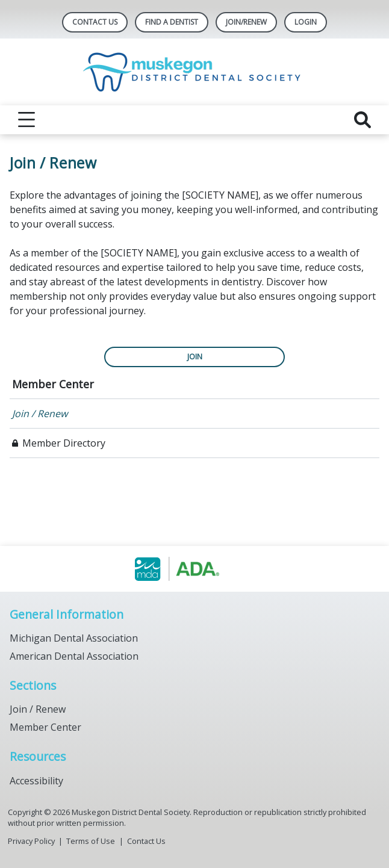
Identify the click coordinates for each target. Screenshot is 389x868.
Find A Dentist (172, 22)
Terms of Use (91, 841)
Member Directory (64, 443)
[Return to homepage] (195, 72)
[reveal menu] (26, 120)
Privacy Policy (31, 841)
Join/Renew (246, 22)
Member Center (53, 384)
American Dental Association (74, 656)
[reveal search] (363, 120)
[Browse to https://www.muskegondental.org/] (195, 569)
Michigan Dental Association (74, 638)
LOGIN (306, 22)
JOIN (195, 357)
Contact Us (95, 22)
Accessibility (36, 781)
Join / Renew (40, 414)
